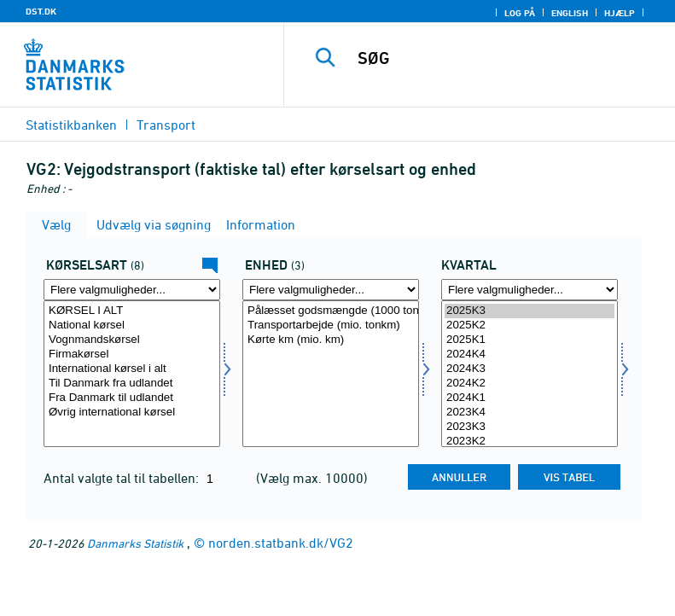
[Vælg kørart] (132, 374)
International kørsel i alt (132, 369)
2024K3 (530, 369)
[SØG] (505, 58)
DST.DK (41, 11)
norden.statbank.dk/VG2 (281, 543)
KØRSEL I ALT (132, 311)
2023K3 (530, 427)
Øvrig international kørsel (132, 413)
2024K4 (530, 354)
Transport (166, 125)
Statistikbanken (71, 125)
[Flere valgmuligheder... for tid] (530, 290)
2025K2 (530, 325)
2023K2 (530, 442)
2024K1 (530, 398)
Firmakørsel (132, 354)
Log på (520, 13)
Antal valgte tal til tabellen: (123, 478)
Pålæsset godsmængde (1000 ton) (331, 311)
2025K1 (530, 340)
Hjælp (620, 13)
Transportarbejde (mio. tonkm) (331, 325)
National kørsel (132, 325)
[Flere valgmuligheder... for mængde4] (331, 290)
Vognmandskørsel (132, 340)
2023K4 (530, 413)
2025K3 (530, 311)
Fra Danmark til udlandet (132, 398)
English (570, 13)
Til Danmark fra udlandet (132, 384)
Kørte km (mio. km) (331, 340)
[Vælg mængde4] (331, 374)
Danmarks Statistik (135, 543)
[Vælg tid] (530, 374)
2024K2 (530, 384)
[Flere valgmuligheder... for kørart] (132, 290)
